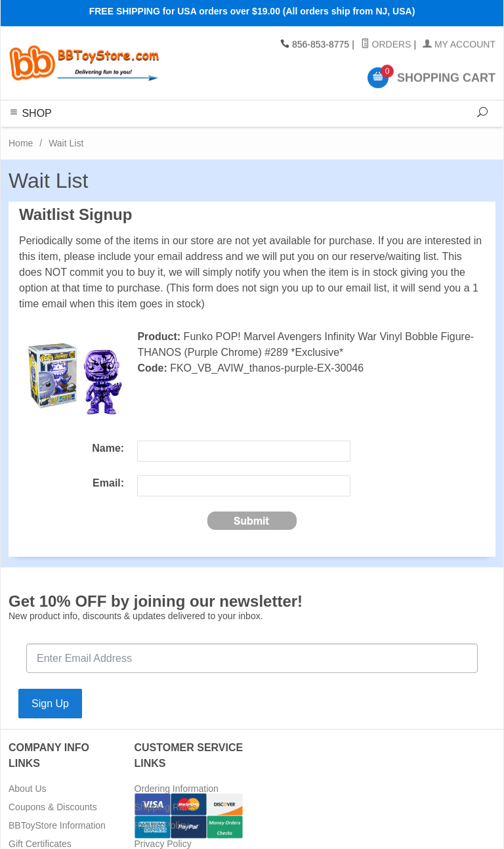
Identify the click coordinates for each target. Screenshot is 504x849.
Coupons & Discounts (53, 807)
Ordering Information (177, 789)
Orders (386, 45)
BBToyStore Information (57, 825)
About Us (28, 789)
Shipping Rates (166, 807)
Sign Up (50, 704)
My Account (459, 45)
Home (21, 143)
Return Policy (162, 825)
